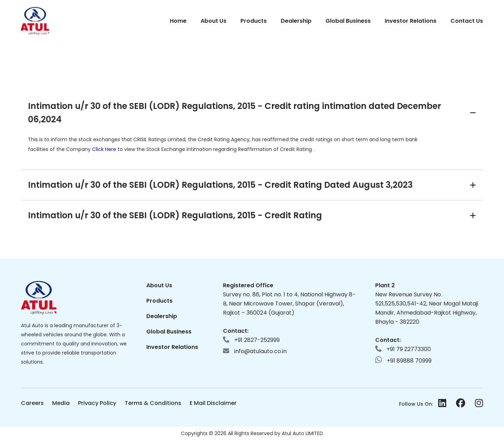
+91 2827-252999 (251, 340)
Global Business (348, 21)
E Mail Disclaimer (213, 403)
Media (61, 403)
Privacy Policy (97, 403)
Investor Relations (411, 21)
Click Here (105, 149)
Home (178, 21)
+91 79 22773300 (403, 349)
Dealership (296, 21)
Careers (32, 403)
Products (254, 21)
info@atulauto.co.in (255, 351)
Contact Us (467, 21)
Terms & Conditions (153, 403)
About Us (213, 21)
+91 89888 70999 (403, 360)
